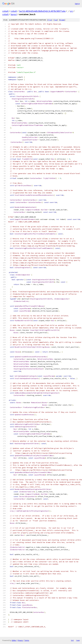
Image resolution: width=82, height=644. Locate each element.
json (78, 640)
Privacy (20, 640)
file (50, 20)
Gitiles (14, 640)
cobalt (5, 11)
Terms (27, 640)
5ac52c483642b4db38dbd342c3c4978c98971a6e (42, 11)
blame (62, 20)
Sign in (77, 4)
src (71, 11)
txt (72, 640)
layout (14, 14)
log (56, 20)
